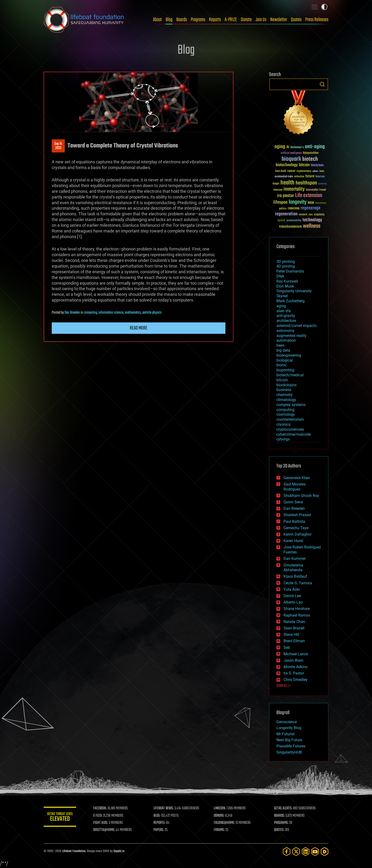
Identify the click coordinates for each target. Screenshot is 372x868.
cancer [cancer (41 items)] (291, 171)
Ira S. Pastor (294, 673)
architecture (286, 321)
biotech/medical (290, 375)
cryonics (283, 424)
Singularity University (294, 291)
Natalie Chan (294, 622)
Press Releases (317, 20)
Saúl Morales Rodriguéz (295, 487)
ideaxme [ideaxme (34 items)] (278, 190)
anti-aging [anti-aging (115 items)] (315, 147)
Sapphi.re (119, 851)
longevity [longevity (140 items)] (298, 202)
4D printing (286, 266)
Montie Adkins (295, 667)
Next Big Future (289, 740)
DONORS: (220, 816)
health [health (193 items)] (287, 183)
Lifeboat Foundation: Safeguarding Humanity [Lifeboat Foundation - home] (84, 20)
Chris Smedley (295, 680)
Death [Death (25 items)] (322, 171)
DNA (280, 276)
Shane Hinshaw (297, 609)
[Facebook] (287, 851)
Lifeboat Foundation (74, 851)
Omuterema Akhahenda (293, 568)
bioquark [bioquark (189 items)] (291, 159)
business (284, 390)
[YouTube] (315, 851)
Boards (182, 20)
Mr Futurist (286, 734)
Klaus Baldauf (295, 576)
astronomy (285, 331)
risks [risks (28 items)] (311, 215)
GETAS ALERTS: (283, 808)
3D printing (286, 262)
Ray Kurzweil (287, 281)
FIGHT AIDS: (101, 823)
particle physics (152, 313)
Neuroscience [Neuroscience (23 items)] (321, 203)
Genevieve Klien (297, 478)
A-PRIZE (231, 20)
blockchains (286, 385)
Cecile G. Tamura (298, 583)
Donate (246, 20)
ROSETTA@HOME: (105, 830)
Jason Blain (293, 660)
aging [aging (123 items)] (280, 147)
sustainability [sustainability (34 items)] (294, 221)
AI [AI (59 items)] (288, 147)
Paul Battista (294, 521)
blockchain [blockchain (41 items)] (317, 165)
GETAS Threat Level (60, 818)
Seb (287, 648)
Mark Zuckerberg (291, 301)
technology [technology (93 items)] (312, 220)
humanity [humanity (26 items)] (323, 184)
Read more (139, 328)
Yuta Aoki (292, 589)
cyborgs (283, 439)
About (157, 20)
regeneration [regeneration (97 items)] (286, 214)
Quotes (296, 20)
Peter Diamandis (290, 271)
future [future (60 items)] (310, 176)
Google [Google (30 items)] (276, 184)
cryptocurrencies (290, 429)
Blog (169, 20)
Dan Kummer (295, 559)
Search (322, 84)
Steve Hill (291, 634)
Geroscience (287, 722)
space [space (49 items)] (281, 220)
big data (283, 350)
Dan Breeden (72, 313)
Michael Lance (296, 654)
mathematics (133, 313)
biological (285, 360)
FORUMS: (220, 830)
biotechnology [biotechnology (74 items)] (287, 165)
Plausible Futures (291, 746)
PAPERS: (159, 830)
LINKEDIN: (220, 808)
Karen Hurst (293, 541)
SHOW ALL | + (284, 686)
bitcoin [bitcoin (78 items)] (304, 165)
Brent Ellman (294, 641)
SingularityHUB (289, 752)
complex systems (291, 405)
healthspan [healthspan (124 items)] (306, 183)
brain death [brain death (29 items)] (281, 171)
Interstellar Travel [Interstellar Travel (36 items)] (316, 190)
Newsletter (279, 20)
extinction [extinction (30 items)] (299, 177)
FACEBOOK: (101, 808)
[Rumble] (325, 851)
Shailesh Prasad (297, 515)
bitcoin (282, 380)
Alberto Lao (293, 602)
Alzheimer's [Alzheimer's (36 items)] (297, 148)
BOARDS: (280, 816)
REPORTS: (160, 823)
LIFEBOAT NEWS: (164, 808)
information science (111, 313)
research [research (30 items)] (303, 215)
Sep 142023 (58, 146)
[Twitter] (296, 851)
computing (90, 313)
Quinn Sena (293, 502)
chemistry (285, 395)
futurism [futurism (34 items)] (320, 177)
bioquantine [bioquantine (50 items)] (311, 153)
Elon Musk (285, 286)
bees (280, 345)
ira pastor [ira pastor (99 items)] (286, 196)
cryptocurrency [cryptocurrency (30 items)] (304, 171)
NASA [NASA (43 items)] (311, 203)
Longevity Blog (289, 728)
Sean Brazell (294, 628)
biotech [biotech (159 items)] (310, 159)
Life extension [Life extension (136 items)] (309, 196)
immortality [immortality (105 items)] (294, 189)
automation (286, 340)
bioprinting (285, 370)
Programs (198, 20)
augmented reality (291, 336)
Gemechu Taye (296, 528)
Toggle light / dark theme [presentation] (324, 7)
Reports (215, 20)
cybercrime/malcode (294, 434)
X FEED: (98, 816)
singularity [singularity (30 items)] (319, 215)
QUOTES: (279, 830)
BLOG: (157, 816)
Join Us (261, 20)
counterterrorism (290, 419)
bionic (281, 365)
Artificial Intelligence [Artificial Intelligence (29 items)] (291, 153)
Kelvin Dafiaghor (298, 534)
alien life (284, 311)
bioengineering (289, 355)
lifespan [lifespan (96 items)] (280, 202)
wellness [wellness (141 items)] (312, 226)
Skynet (282, 296)
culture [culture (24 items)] (315, 171)
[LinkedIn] (306, 851)
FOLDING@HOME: (225, 823)
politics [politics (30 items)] (283, 209)
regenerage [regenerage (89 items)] (311, 208)
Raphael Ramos (297, 615)
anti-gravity (286, 316)
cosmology (286, 414)
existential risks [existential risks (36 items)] (284, 177)
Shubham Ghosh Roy (301, 496)
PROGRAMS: (281, 823)
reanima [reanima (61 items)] (294, 208)
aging (281, 306)
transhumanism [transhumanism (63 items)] (290, 227)
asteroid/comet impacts (296, 326)
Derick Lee (292, 596)
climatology (286, 400)
